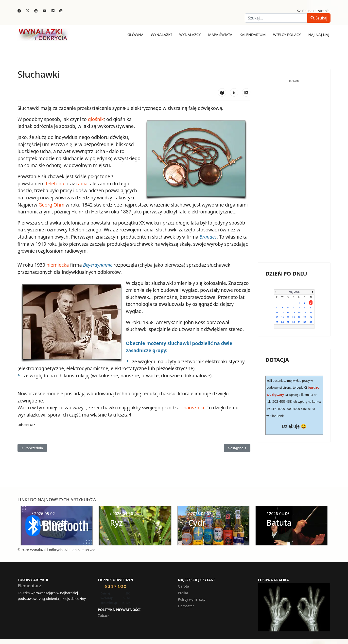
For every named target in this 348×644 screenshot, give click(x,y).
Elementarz (29, 585)
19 (282, 317)
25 (277, 322)
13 (288, 312)
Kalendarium (253, 35)
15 (299, 312)
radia (82, 183)
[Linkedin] (53, 11)
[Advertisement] (294, 169)
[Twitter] (28, 11)
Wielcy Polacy (287, 35)
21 (294, 317)
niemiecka (58, 264)
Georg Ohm (51, 204)
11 (277, 312)
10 (311, 307)
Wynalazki (161, 35)
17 (311, 312)
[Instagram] (61, 11)
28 (294, 322)
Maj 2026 (294, 292)
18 (277, 317)
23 (305, 317)
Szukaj (319, 18)
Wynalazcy (190, 35)
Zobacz (104, 615)
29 (299, 322)
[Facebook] (19, 11)
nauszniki (193, 407)
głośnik (96, 119)
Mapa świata (220, 35)
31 (311, 322)
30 (305, 322)
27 (288, 322)
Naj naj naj (319, 35)
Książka (24, 592)
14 (294, 312)
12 (282, 312)
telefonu (55, 183)
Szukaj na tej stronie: (314, 11)
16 (305, 312)
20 (288, 317)
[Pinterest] (36, 11)
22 (299, 317)
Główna (135, 35)
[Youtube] (45, 11)
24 (311, 317)
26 (282, 322)
